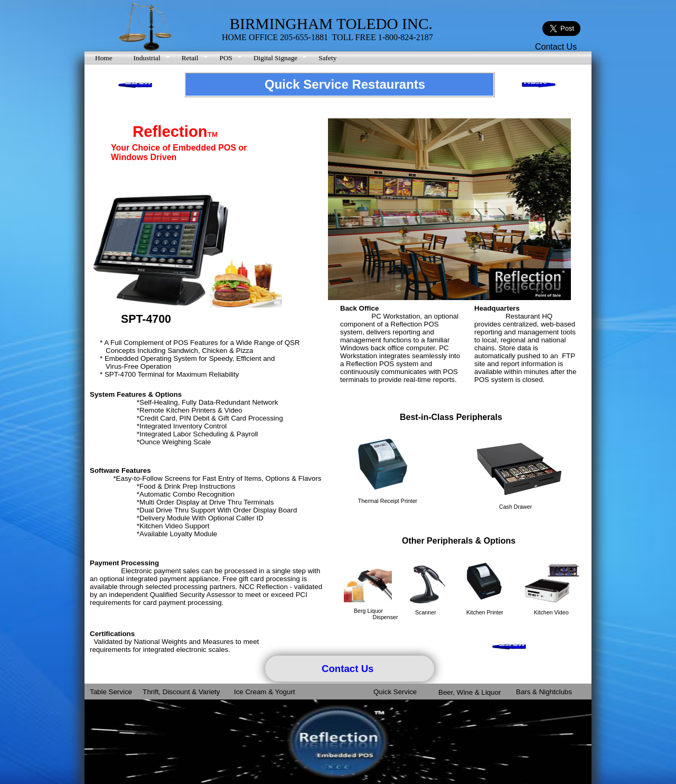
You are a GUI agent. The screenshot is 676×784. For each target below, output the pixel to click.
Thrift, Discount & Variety (181, 692)
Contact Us (556, 47)
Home (104, 58)
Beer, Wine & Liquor (470, 692)
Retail (190, 58)
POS (226, 58)
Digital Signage (275, 58)
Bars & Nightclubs (544, 692)
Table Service (111, 692)
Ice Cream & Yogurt (265, 692)
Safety (327, 58)
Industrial (147, 58)
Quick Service (395, 692)
